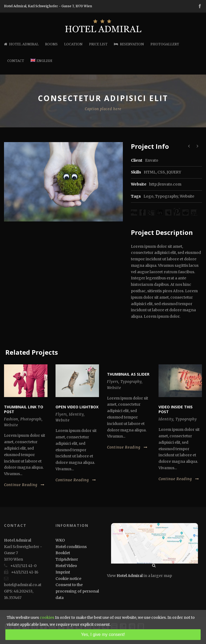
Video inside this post (176, 409)
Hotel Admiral (21, 44)
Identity (76, 414)
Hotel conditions (71, 547)
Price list (98, 44)
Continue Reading (24, 485)
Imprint (63, 572)
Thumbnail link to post (24, 409)
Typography (167, 196)
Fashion (11, 419)
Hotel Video (66, 566)
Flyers (61, 414)
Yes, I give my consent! (103, 634)
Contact (16, 61)
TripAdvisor (67, 559)
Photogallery (165, 44)
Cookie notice (68, 579)
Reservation (129, 44)
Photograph (31, 419)
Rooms (51, 44)
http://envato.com (165, 184)
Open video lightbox (77, 407)
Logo (148, 196)
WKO (60, 540)
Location (73, 44)
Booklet (63, 553)
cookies (47, 617)
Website (187, 196)
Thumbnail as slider (128, 374)
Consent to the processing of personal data (77, 591)
